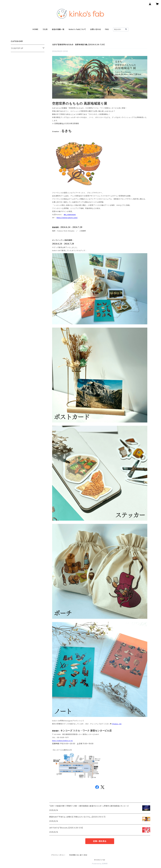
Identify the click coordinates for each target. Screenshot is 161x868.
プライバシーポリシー (58, 855)
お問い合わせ (96, 29)
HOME (35, 29)
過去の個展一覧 (58, 29)
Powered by (100, 864)
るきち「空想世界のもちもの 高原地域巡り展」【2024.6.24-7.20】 (78, 45)
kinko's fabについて (77, 29)
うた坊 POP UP (17, 48)
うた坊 (45, 29)
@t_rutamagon (70, 214)
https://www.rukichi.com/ (67, 218)
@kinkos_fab (117, 724)
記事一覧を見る (100, 841)
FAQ (107, 29)
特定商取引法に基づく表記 (78, 855)
